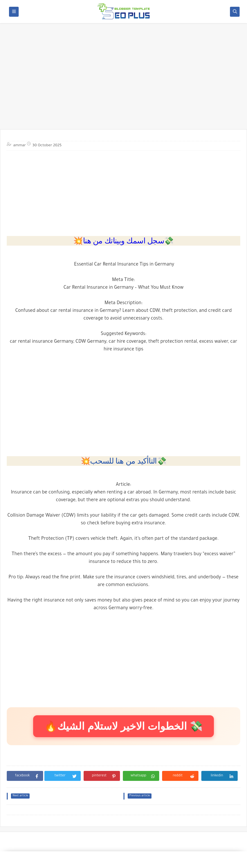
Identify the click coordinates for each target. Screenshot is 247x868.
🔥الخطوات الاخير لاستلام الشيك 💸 (123, 726)
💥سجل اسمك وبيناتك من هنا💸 (123, 241)
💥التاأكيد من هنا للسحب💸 (124, 461)
